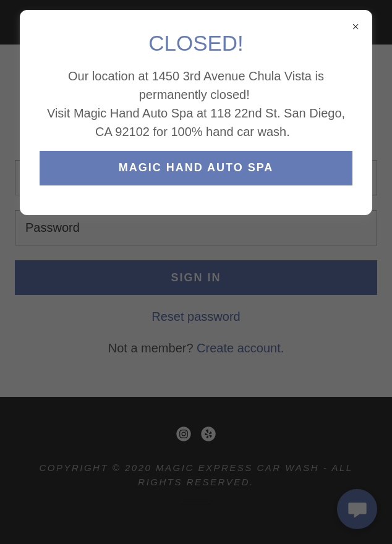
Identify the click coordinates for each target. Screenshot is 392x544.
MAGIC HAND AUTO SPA (196, 168)
